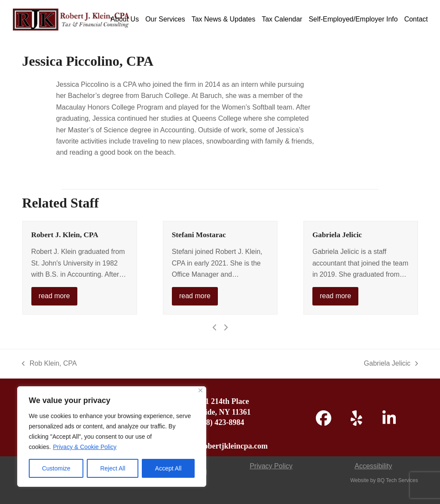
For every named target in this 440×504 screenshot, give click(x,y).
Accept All (168, 468)
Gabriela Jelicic (337, 235)
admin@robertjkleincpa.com (220, 446)
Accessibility (373, 466)
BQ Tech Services (398, 480)
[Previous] (215, 327)
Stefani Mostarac (199, 235)
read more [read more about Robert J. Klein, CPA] (54, 296)
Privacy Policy (271, 466)
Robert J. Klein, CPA (65, 235)
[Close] (200, 390)
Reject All (113, 468)
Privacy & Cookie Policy (85, 447)
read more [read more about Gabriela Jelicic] (335, 296)
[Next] (226, 327)
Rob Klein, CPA (49, 364)
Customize (56, 468)
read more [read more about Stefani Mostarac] (195, 296)
